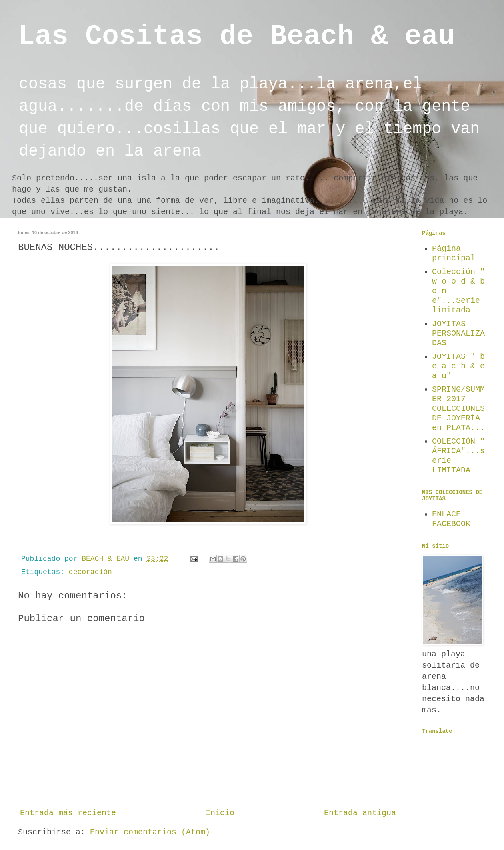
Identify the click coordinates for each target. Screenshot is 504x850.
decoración (90, 572)
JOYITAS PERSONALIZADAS (458, 333)
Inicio (220, 813)
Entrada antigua (360, 813)
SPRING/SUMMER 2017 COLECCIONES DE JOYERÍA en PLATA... (458, 409)
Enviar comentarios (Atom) (150, 832)
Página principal (454, 253)
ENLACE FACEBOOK (451, 519)
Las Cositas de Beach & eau (236, 37)
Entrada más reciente (68, 813)
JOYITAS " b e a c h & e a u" (458, 366)
